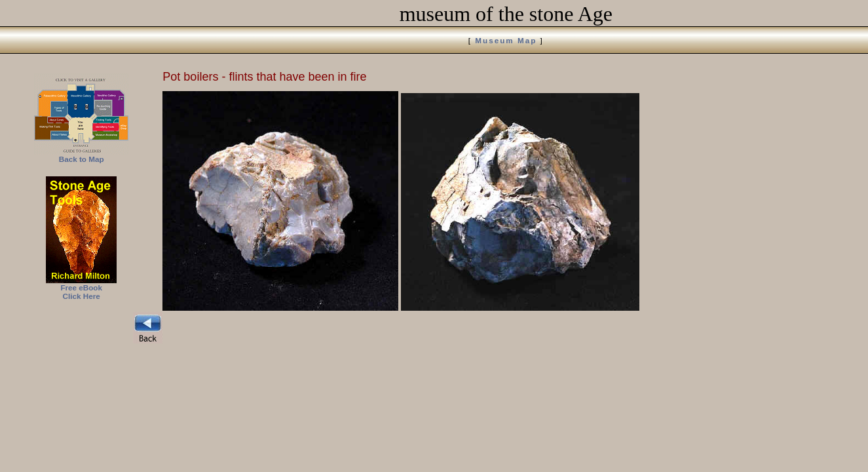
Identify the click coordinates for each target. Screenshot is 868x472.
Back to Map (82, 159)
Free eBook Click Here (81, 292)
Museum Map (506, 40)
